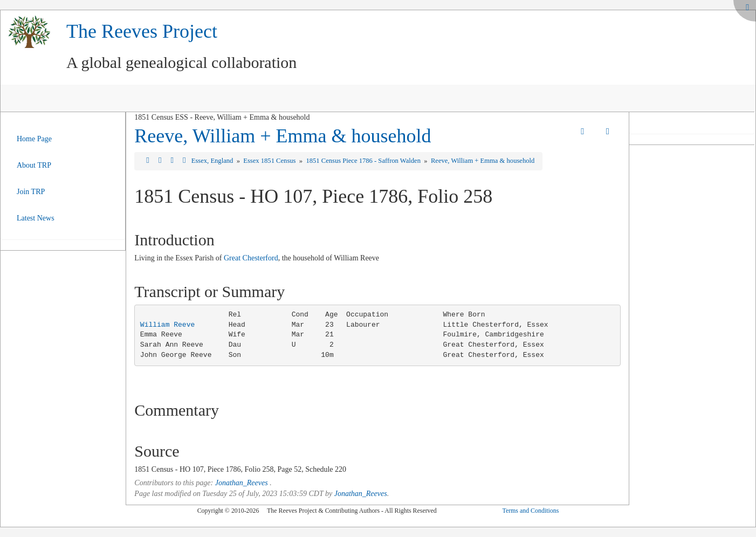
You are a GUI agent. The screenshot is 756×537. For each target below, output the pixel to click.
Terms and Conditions (530, 511)
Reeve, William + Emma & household (283, 136)
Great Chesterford (251, 258)
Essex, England (213, 161)
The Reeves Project (142, 31)
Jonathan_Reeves (242, 483)
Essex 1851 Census (270, 161)
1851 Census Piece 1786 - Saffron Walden (364, 161)
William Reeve (167, 325)
